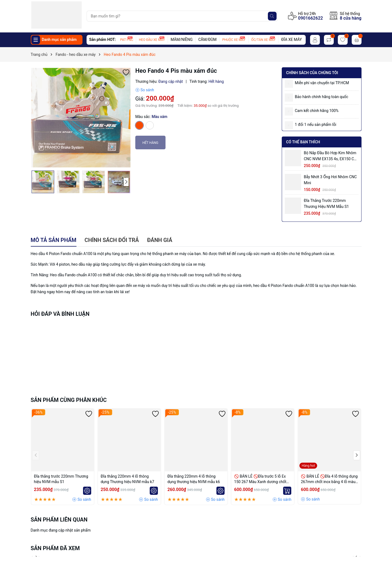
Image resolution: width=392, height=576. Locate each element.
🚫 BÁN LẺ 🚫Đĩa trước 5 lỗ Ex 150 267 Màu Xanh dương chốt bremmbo (260, 479)
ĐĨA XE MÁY (291, 40)
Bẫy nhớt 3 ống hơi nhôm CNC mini (330, 180)
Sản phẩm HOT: (103, 40)
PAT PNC (127, 40)
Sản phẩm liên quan (59, 520)
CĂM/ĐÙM (207, 40)
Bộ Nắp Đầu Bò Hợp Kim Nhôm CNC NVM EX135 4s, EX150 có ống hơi (330, 156)
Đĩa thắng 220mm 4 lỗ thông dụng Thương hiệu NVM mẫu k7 (128, 479)
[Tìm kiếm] (272, 16)
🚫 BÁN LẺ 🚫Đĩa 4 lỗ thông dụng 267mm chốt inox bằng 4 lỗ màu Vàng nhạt (329, 479)
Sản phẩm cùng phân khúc (69, 400)
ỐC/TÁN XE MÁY (263, 40)
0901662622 (310, 18)
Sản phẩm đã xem (55, 548)
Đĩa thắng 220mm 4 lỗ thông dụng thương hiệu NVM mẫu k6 (194, 479)
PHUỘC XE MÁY (234, 40)
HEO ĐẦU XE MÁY (152, 40)
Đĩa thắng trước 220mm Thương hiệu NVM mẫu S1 (326, 204)
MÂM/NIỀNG (182, 40)
